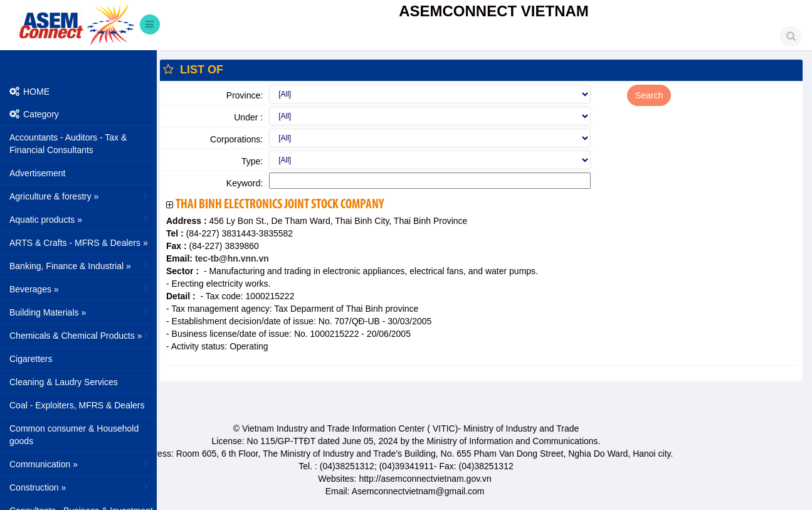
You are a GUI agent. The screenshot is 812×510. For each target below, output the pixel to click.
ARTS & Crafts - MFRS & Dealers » (80, 242)
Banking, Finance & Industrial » (80, 265)
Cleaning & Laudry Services (64, 382)
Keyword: (245, 183)
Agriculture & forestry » (80, 196)
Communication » (80, 464)
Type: (252, 161)
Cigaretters (31, 359)
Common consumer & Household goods (74, 435)
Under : (248, 117)
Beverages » (80, 289)
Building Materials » (80, 312)
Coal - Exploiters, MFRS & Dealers (77, 405)
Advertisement (37, 173)
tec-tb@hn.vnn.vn (231, 258)
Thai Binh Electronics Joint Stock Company (280, 205)
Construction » (80, 487)
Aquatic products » (80, 219)
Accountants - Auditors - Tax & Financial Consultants (68, 144)
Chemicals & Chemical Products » (80, 335)
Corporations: (236, 139)
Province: (245, 95)
